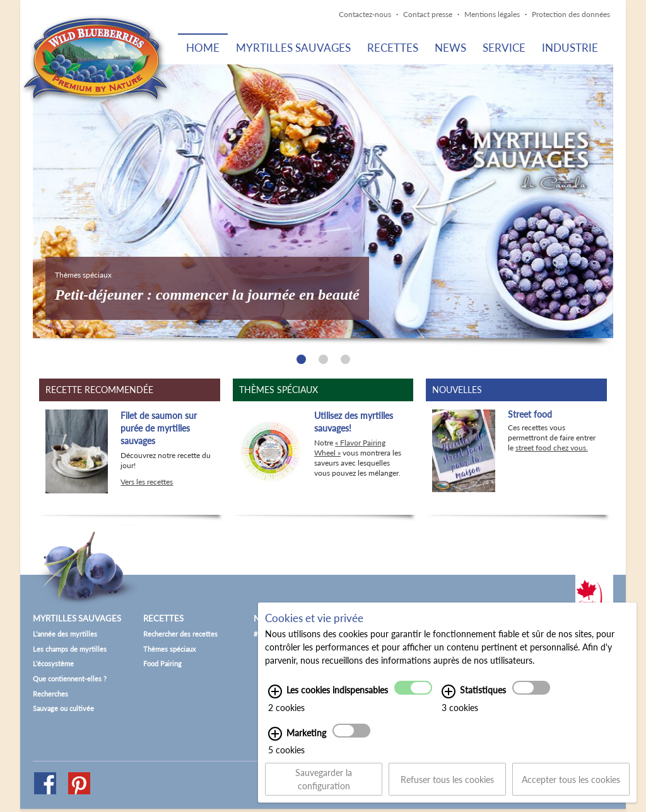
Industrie (570, 48)
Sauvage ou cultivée (63, 708)
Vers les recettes (147, 482)
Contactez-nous (365, 14)
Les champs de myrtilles (70, 649)
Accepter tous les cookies (571, 789)
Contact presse (428, 14)
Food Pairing (162, 663)
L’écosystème (53, 663)
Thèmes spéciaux (169, 649)
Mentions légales (492, 14)
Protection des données (571, 14)
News (450, 48)
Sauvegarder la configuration (324, 789)
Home (203, 48)
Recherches (50, 694)
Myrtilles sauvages (293, 48)
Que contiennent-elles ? (70, 679)
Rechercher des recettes (180, 634)
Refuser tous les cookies (447, 789)
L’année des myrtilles (65, 634)
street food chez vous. (552, 448)
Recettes (393, 48)
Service (504, 48)
